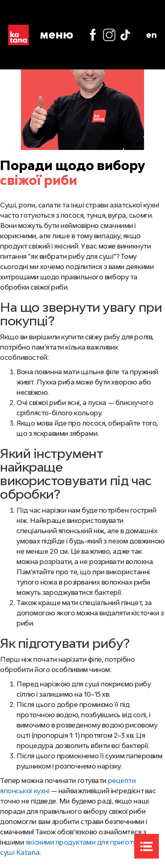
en (151, 35)
